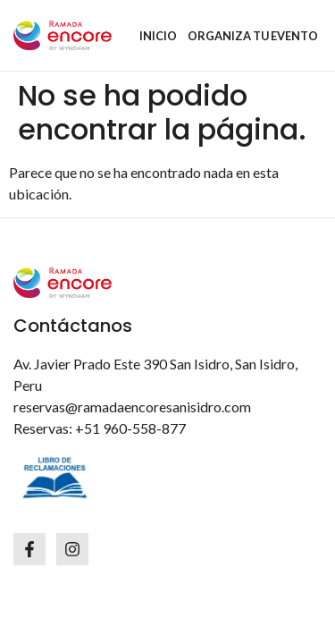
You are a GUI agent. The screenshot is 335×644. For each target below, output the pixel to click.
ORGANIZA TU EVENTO (253, 36)
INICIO (158, 36)
